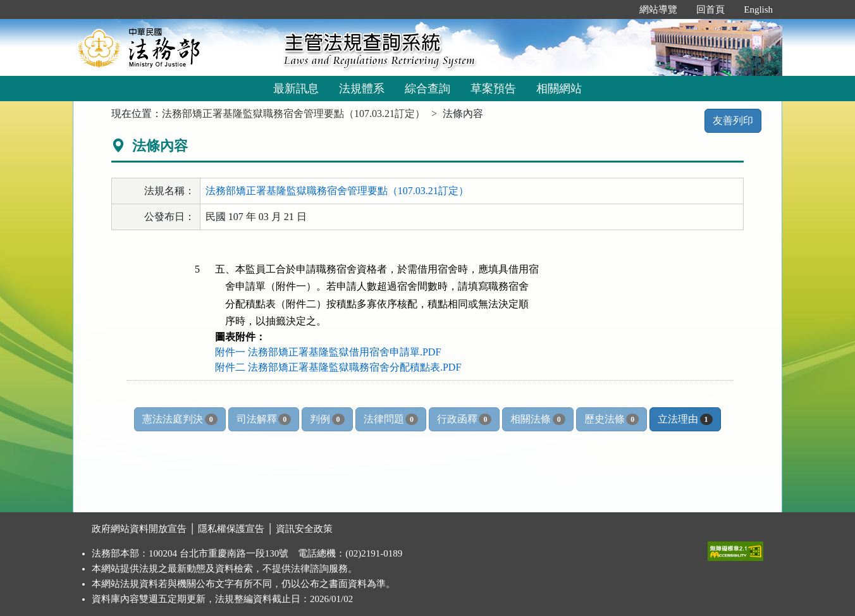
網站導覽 (658, 9)
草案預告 (493, 89)
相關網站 (559, 89)
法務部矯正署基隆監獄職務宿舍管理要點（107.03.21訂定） (293, 114)
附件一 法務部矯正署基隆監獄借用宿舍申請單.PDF (328, 352)
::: (617, 9)
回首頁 (710, 9)
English (758, 9)
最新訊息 (296, 89)
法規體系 (362, 89)
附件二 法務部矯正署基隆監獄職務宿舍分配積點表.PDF (338, 367)
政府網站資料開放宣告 (139, 529)
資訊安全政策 (304, 529)
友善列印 (733, 120)
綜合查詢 (427, 89)
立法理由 (685, 419)
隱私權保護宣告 (231, 529)
